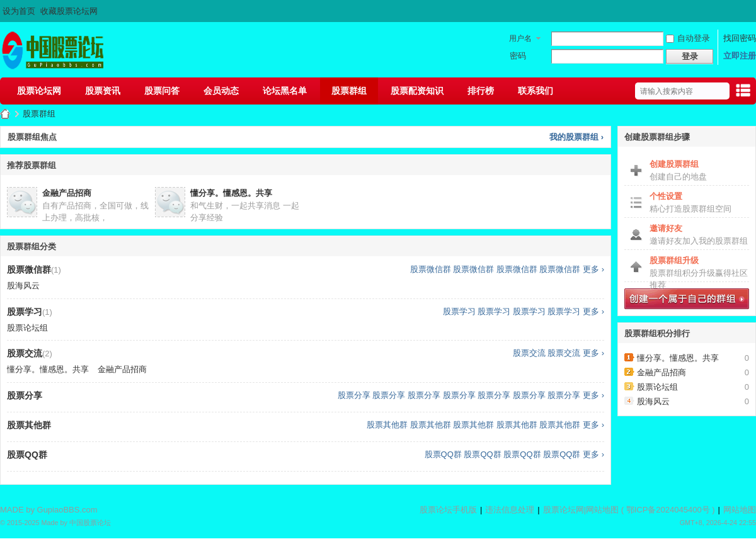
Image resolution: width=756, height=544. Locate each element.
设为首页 (19, 11)
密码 (518, 56)
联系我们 (535, 91)
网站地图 (602, 510)
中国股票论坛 (90, 523)
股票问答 (162, 91)
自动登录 (688, 38)
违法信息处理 (510, 510)
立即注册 (740, 56)
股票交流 (529, 353)
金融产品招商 (67, 193)
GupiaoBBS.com (67, 510)
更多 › (593, 269)
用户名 (520, 38)
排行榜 (481, 91)
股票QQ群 (443, 454)
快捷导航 (743, 92)
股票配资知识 (417, 91)
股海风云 (23, 286)
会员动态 (221, 91)
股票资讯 (103, 91)
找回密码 (740, 38)
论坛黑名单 (285, 91)
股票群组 (349, 91)
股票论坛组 (27, 328)
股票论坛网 (39, 91)
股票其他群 (387, 425)
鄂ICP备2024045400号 (668, 510)
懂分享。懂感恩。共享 (231, 193)
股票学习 (459, 311)
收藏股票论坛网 (69, 11)
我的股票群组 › (576, 137)
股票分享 (354, 395)
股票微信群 (431, 269)
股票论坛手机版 (448, 510)
